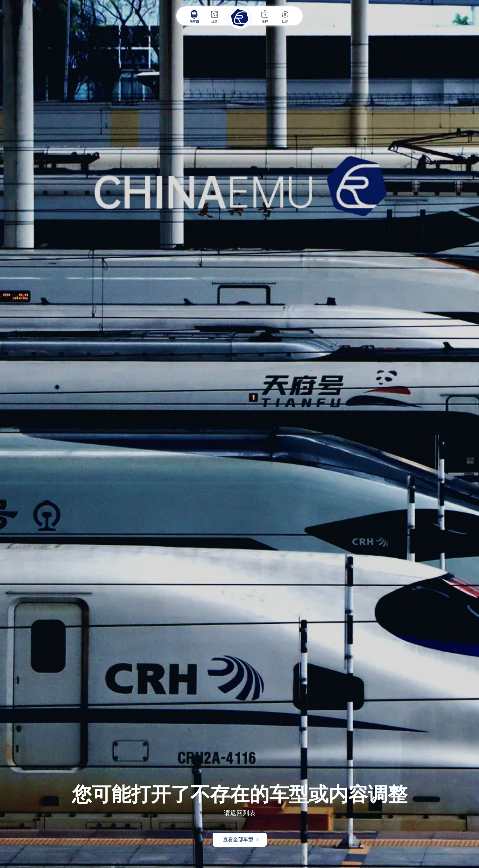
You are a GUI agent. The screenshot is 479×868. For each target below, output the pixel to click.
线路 (215, 17)
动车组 (194, 17)
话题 (285, 17)
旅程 (265, 17)
